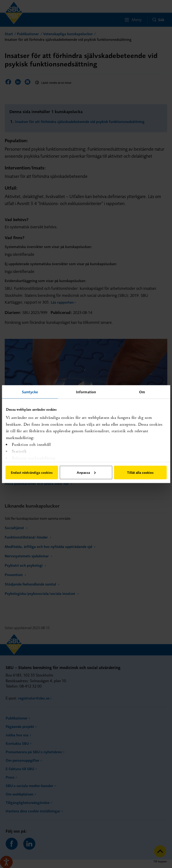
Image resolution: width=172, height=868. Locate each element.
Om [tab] (142, 392)
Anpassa (86, 472)
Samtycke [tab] (30, 392)
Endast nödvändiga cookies (32, 472)
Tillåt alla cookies (140, 472)
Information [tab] (86, 392)
